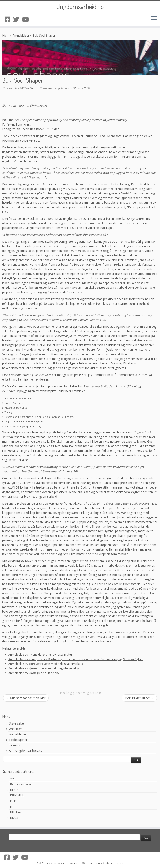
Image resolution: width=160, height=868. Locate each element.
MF (12, 807)
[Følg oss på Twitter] (17, 19)
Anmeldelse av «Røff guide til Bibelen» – (35, 673)
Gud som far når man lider (26, 698)
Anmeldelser (21, 35)
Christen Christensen (42, 88)
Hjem (6, 35)
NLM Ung (16, 812)
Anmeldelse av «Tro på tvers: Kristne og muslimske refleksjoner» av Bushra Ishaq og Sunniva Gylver (76, 659)
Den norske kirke (21, 784)
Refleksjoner (18, 740)
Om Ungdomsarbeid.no (26, 750)
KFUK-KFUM (17, 795)
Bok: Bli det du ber (139, 698)
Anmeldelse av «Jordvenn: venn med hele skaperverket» (46, 664)
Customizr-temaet (113, 863)
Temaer (15, 745)
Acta (13, 778)
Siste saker (17, 723)
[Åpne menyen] (154, 18)
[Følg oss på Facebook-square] (9, 19)
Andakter (16, 729)
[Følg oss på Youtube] (27, 19)
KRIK (13, 801)
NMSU (14, 818)
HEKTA (14, 790)
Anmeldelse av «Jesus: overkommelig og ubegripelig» (44, 668)
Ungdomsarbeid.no (80, 6)
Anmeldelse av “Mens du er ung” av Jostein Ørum (41, 654)
